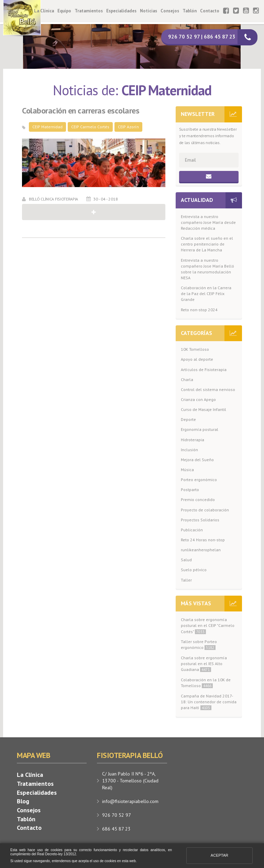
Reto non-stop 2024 (199, 310)
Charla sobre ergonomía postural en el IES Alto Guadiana (204, 664)
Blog (23, 801)
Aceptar (219, 855)
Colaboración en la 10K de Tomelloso (206, 683)
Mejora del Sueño (197, 460)
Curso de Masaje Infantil (203, 409)
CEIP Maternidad (47, 127)
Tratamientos (89, 11)
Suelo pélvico (194, 570)
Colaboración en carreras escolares (81, 111)
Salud (186, 560)
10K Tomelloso (195, 349)
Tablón (190, 11)
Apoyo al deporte (197, 359)
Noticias (148, 11)
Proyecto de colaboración (205, 510)
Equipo (64, 11)
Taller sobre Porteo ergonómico (199, 644)
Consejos (170, 11)
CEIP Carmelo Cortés (90, 127)
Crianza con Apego (198, 399)
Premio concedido (198, 500)
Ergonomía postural (200, 429)
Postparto (190, 490)
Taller (186, 580)
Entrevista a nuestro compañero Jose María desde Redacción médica (208, 222)
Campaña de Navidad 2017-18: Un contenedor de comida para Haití (209, 702)
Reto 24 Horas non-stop (203, 540)
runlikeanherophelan (201, 550)
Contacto (210, 11)
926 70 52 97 (117, 815)
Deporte (188, 419)
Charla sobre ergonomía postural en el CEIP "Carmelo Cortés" (208, 625)
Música (187, 470)
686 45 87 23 (116, 829)
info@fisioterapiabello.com (130, 801)
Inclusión (189, 450)
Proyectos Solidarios (200, 520)
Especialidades (121, 11)
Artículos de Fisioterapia (204, 370)
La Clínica (44, 11)
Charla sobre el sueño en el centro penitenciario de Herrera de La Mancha (207, 244)
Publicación (192, 530)
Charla (187, 379)
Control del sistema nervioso (208, 389)
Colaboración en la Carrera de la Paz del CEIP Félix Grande (206, 294)
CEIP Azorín (128, 127)
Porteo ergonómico (199, 480)
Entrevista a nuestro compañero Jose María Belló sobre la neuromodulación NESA (207, 269)
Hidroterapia (192, 440)
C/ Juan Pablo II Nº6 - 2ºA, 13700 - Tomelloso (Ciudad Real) (130, 781)
